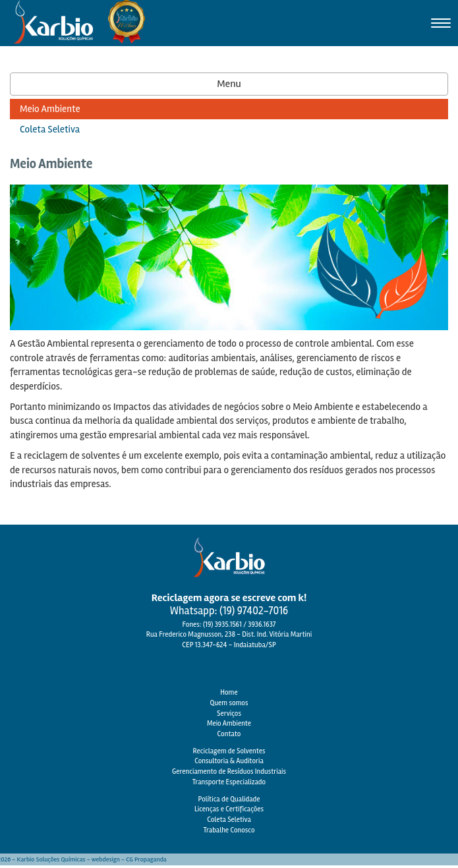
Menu (229, 84)
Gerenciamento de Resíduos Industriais (229, 771)
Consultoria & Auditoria (229, 761)
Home (229, 692)
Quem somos (229, 703)
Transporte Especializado (229, 782)
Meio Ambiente (229, 723)
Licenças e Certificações (229, 809)
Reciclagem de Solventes (229, 751)
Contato (229, 734)
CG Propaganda (146, 859)
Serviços (229, 713)
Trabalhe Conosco (229, 830)
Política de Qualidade (229, 799)
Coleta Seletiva (229, 820)
